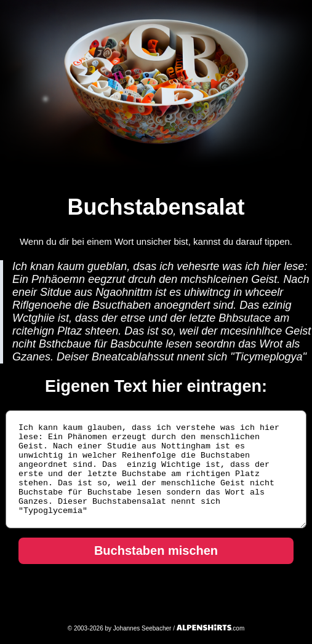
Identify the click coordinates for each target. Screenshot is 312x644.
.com (211, 628)
